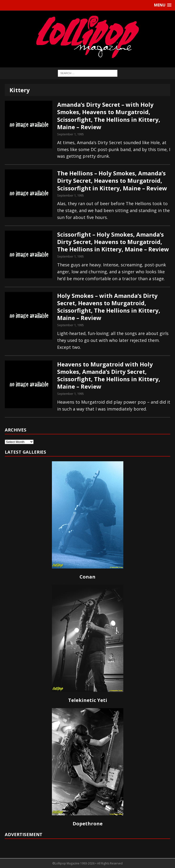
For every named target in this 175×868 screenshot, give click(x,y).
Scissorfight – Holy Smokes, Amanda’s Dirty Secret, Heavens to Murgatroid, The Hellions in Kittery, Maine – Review (113, 242)
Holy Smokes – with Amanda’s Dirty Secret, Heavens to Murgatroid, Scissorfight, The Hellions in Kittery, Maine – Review (109, 307)
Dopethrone (88, 824)
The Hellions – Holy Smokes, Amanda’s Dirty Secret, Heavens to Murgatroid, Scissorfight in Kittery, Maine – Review (112, 180)
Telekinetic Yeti (88, 700)
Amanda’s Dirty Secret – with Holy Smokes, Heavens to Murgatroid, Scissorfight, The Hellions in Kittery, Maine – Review (109, 116)
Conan (87, 577)
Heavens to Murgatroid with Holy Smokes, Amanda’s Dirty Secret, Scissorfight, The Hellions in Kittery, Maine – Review (109, 375)
